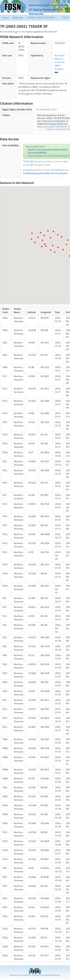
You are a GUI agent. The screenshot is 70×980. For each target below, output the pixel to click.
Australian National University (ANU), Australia (60, 62)
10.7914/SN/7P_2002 (46, 110)
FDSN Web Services (33, 162)
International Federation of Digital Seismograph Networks (35, 975)
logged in (17, 32)
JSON (58, 129)
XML (64, 129)
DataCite (50, 129)
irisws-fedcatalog (53, 170)
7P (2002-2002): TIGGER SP (41, 18)
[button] (32, 233)
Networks (18, 18)
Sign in (66, 17)
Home (6, 18)
